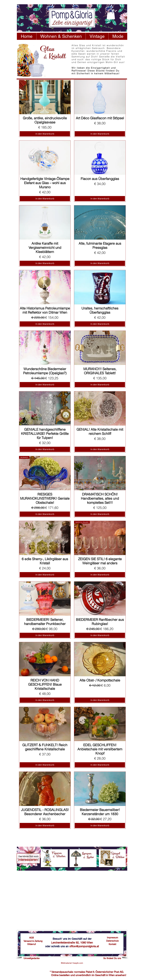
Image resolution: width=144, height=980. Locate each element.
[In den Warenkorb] (45, 134)
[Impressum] (112, 938)
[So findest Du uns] (112, 958)
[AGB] (31, 938)
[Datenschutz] (112, 941)
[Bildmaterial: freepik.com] (72, 963)
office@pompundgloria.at (84, 946)
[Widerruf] (31, 944)
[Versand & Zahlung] (33, 941)
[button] (111, 14)
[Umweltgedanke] (31, 958)
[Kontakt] (112, 944)
